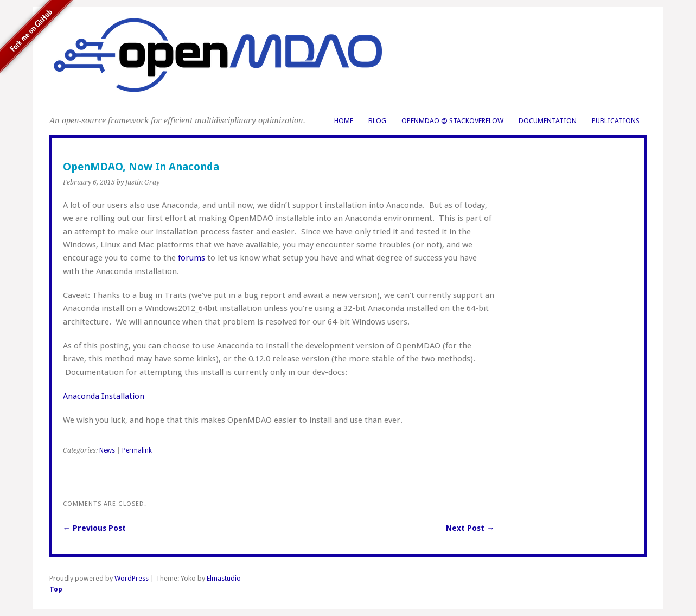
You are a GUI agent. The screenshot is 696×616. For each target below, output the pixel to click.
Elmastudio (224, 578)
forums (191, 258)
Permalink (137, 450)
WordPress (132, 578)
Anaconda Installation (104, 396)
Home (344, 121)
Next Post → (470, 528)
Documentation (548, 121)
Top (56, 589)
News (107, 450)
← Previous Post (94, 528)
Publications (616, 121)
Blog (377, 121)
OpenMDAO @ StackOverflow (452, 121)
